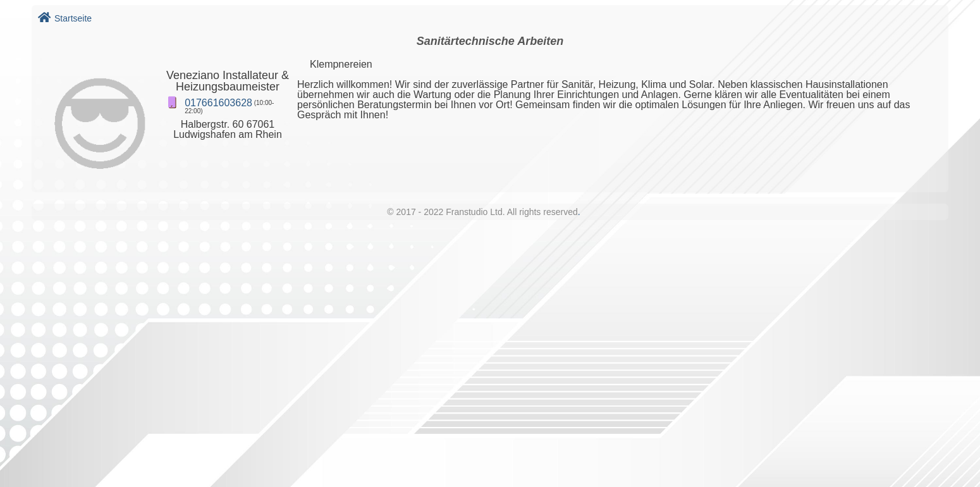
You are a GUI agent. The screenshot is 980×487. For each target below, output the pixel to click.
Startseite (65, 18)
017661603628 (218, 103)
